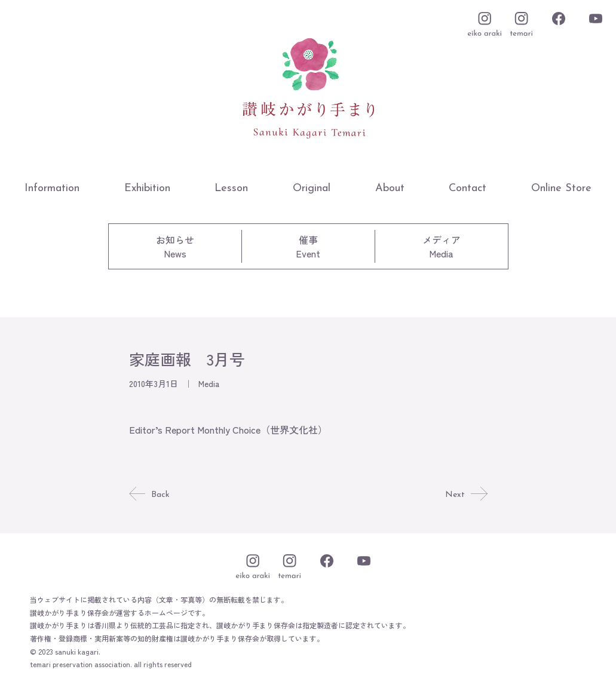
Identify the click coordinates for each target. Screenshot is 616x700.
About (390, 188)
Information (52, 188)
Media (209, 383)
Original (312, 188)
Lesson (231, 188)
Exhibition (147, 188)
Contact (468, 188)
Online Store (561, 188)
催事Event (308, 246)
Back (150, 495)
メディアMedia (442, 246)
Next (465, 495)
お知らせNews (175, 246)
